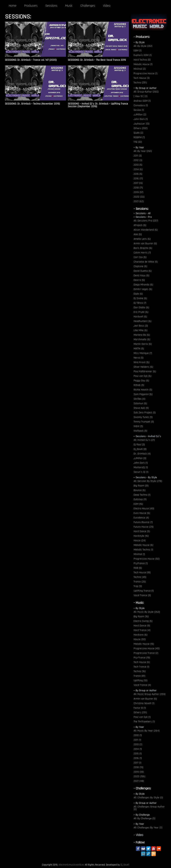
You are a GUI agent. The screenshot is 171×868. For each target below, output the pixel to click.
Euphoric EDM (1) (143, 55)
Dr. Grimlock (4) (142, 454)
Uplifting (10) (140, 680)
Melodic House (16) (144, 644)
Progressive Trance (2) (146, 653)
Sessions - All (143, 213)
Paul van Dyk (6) (142, 376)
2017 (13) (138, 183)
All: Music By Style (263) (147, 612)
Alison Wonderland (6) (146, 230)
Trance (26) (140, 582)
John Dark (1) (141, 119)
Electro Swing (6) (143, 621)
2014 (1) (138, 749)
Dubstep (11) (140, 499)
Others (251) (140, 712)
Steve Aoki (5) (141, 408)
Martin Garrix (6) (143, 344)
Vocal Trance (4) (142, 685)
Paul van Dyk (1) (142, 717)
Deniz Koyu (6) (141, 275)
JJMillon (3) (140, 458)
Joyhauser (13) (142, 124)
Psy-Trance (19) (142, 658)
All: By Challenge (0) (145, 818)
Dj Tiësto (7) (140, 303)
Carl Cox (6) (140, 257)
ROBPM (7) (139, 137)
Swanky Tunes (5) (143, 417)
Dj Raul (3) (139, 445)
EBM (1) (138, 51)
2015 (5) (138, 174)
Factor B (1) (140, 708)
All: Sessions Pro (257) (146, 221)
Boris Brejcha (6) (143, 248)
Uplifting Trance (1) (144, 591)
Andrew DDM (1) (142, 101)
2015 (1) (138, 754)
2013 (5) (138, 165)
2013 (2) (138, 744)
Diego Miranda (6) (143, 285)
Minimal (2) (140, 69)
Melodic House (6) (143, 545)
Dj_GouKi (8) (140, 449)
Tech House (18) (142, 573)
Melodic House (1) (143, 64)
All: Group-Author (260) (146, 92)
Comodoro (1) (141, 105)
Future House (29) (144, 527)
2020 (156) (139, 776)
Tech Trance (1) (141, 667)
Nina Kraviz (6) (142, 362)
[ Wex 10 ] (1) (140, 96)
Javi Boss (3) (141, 326)
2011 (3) (138, 156)
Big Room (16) (141, 616)
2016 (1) (138, 758)
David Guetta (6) (143, 271)
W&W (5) (138, 426)
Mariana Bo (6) (142, 335)
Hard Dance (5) (142, 531)
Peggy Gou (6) (141, 381)
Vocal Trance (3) (142, 595)
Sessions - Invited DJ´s (148, 436)
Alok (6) (138, 234)
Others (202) (141, 128)
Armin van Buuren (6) (145, 244)
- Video (138, 835)
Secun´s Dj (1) (141, 472)
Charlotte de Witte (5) (146, 262)
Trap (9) (138, 586)
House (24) (140, 541)
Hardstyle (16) (141, 536)
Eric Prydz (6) (141, 312)
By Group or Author (146, 88)
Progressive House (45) (147, 648)
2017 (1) (137, 763)
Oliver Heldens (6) (143, 367)
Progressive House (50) (147, 559)
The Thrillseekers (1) (144, 722)
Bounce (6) (140, 490)
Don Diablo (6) (141, 307)
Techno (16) (140, 671)
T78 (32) (138, 142)
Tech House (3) (142, 78)
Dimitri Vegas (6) (143, 289)
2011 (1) (137, 740)
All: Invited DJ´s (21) (144, 440)
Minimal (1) (139, 554)
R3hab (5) (139, 385)
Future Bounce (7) (143, 522)
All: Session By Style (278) (148, 481)
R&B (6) (138, 568)
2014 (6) (138, 169)
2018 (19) (138, 767)
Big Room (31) (141, 486)
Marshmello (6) (142, 339)
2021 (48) (139, 781)
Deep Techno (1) (142, 495)
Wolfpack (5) (140, 431)
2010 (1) (138, 735)
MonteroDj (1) (141, 467)
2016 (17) (138, 179)
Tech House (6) (142, 662)
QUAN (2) (138, 133)
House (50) (140, 639)
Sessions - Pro (144, 217)
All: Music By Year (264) (147, 731)
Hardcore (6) (140, 635)
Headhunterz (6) (142, 321)
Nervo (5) (139, 358)
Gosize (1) (139, 110)
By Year (140, 148)
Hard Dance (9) (142, 626)
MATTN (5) (139, 349)
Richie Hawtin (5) (143, 390)
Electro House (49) (144, 509)
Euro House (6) (142, 513)
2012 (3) (138, 160)
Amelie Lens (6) (142, 239)
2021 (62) (139, 201)
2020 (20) (139, 197)
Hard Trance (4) (142, 630)
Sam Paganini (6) (143, 394)
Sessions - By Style (146, 478)
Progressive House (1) (146, 73)
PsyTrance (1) (141, 563)
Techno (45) (140, 577)
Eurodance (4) (141, 518)
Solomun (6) (140, 403)
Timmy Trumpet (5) (144, 422)
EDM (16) (138, 504)
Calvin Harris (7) (142, 253)
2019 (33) (139, 772)
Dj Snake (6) (140, 298)
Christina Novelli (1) (144, 703)
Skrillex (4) (139, 399)
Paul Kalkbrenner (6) (145, 371)
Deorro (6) (139, 280)
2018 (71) (138, 188)
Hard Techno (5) (142, 60)
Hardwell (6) (140, 317)
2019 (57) (138, 192)
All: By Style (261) (143, 46)
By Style (140, 42)
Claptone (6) (140, 266)
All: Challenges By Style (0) (148, 798)
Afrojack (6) (140, 225)
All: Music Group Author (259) (150, 694)
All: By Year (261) (143, 151)
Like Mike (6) (140, 330)
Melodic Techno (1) (143, 550)
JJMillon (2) (140, 115)
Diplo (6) (138, 294)
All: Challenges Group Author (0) (149, 808)
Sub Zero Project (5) (145, 413)
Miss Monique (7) (143, 353)
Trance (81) (139, 676)
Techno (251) (140, 83)
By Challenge (143, 815)
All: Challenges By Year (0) (148, 828)
